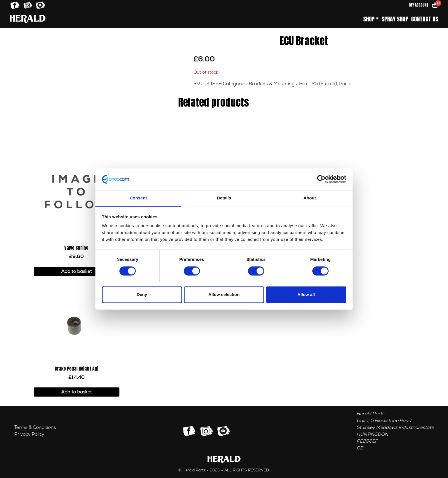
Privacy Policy (29, 434)
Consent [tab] (138, 198)
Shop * (371, 19)
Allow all (306, 295)
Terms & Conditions (35, 427)
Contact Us (425, 19)
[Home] (28, 19)
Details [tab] (224, 198)
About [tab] (310, 198)
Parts (345, 84)
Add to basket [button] (76, 271)
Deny (142, 295)
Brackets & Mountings (273, 84)
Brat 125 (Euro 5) (318, 84)
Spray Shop (395, 19)
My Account (419, 5)
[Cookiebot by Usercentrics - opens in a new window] (321, 179)
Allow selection (224, 295)
